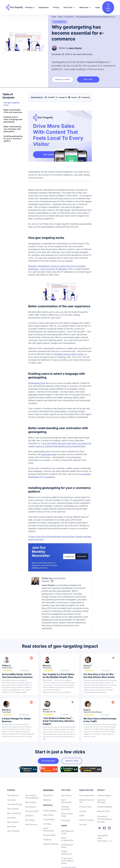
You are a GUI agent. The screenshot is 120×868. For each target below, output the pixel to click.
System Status (50, 835)
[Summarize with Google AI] (61, 97)
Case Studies (49, 819)
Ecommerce (69, 17)
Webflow (47, 800)
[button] (29, 7)
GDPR (82, 816)
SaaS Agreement (87, 795)
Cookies (83, 811)
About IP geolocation (67, 839)
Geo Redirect (13, 795)
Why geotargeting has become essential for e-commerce (96, 17)
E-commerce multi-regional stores (67, 861)
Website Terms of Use (87, 801)
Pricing (56, 7)
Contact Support (104, 795)
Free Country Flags (67, 815)
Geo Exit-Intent (32, 811)
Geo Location (13, 809)
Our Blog (47, 824)
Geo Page (12, 826)
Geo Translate (13, 831)
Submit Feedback (105, 807)
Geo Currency (31, 824)
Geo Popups (31, 807)
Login (98, 7)
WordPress (48, 795)
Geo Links (12, 800)
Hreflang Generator (66, 808)
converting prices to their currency (69, 354)
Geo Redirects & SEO (67, 832)
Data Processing (86, 820)
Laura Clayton (75, 48)
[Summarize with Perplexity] (84, 97)
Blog (60, 17)
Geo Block (12, 818)
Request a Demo (63, 79)
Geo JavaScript (14, 813)
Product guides (50, 811)
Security (83, 824)
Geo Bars (29, 816)
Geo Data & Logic (15, 804)
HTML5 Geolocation (66, 853)
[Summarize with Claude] (73, 97)
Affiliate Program (51, 844)
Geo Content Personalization (32, 797)
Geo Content (31, 802)
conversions (49, 477)
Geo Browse (66, 795)
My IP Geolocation (49, 829)
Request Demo (104, 811)
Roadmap (47, 840)
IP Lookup (65, 820)
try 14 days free (108, 7)
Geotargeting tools (37, 383)
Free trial (89, 79)
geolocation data (48, 454)
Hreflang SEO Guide (67, 846)
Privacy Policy (86, 807)
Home (54, 17)
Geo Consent (13, 822)
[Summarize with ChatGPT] (50, 97)
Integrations (44, 7)
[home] (14, 7)
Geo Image (30, 820)
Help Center (49, 815)
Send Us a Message (102, 801)
